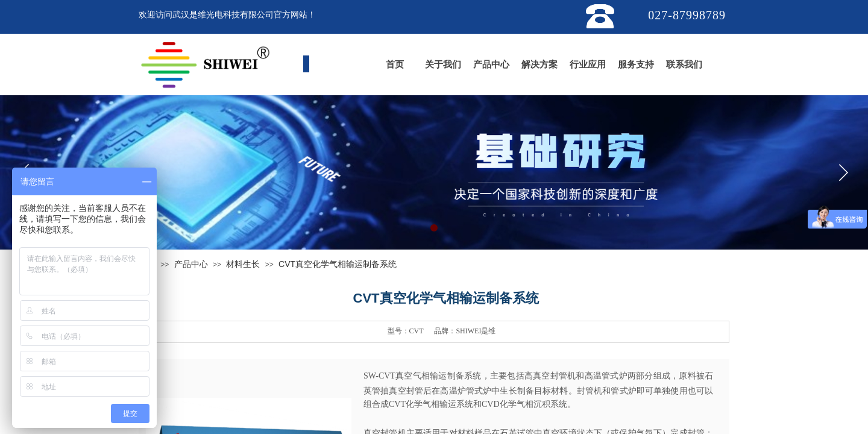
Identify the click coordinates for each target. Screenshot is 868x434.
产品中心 (491, 64)
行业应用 (588, 64)
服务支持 (636, 64)
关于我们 (443, 64)
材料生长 (243, 264)
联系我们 (684, 64)
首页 (395, 64)
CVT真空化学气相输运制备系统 (338, 264)
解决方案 (539, 64)
